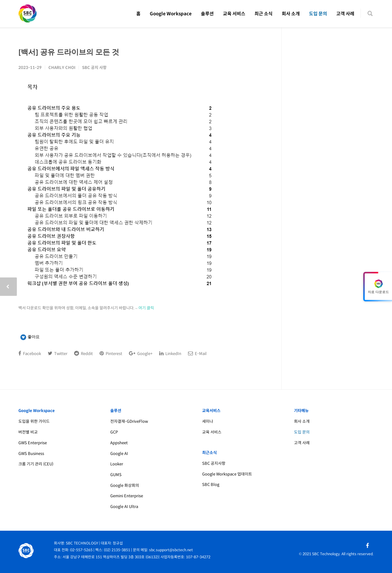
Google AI (119, 454)
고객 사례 (345, 14)
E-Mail (197, 353)
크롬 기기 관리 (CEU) (36, 464)
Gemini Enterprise (127, 496)
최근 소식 (264, 14)
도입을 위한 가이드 (34, 421)
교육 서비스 (234, 14)
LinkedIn (170, 353)
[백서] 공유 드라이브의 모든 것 (69, 52)
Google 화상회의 (125, 485)
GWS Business (31, 454)
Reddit (83, 353)
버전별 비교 (28, 432)
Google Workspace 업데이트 (227, 474)
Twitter (58, 353)
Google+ (141, 353)
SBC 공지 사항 (94, 68)
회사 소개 (291, 14)
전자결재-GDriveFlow (129, 421)
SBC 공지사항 (214, 463)
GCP (114, 432)
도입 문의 (318, 14)
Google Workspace (171, 14)
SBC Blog (211, 485)
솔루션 (207, 14)
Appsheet (119, 443)
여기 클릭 (146, 308)
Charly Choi (62, 68)
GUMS (116, 475)
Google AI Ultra (124, 507)
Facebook (30, 353)
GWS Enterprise (33, 443)
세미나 (208, 421)
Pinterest (111, 353)
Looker (117, 464)
